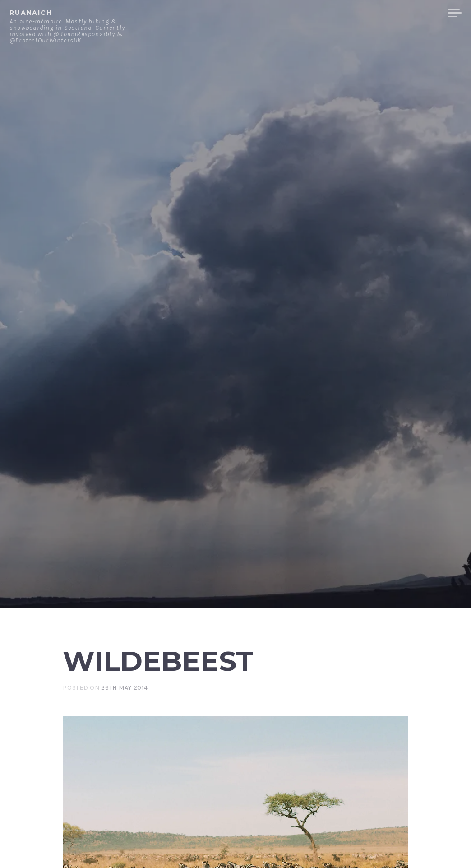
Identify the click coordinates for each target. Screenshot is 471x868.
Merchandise (407, 13)
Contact (347, 13)
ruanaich (31, 13)
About (304, 13)
